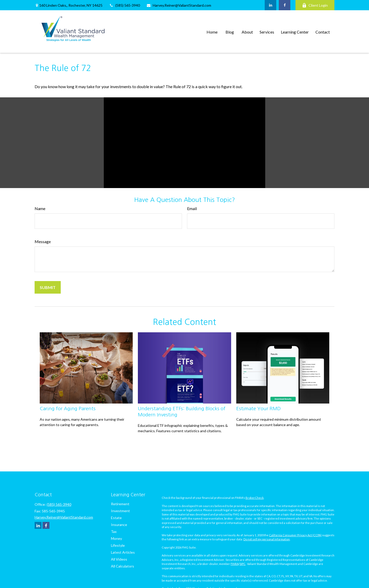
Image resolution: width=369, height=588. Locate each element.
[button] (212, 31)
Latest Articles (123, 552)
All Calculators (122, 566)
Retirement (120, 504)
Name (40, 208)
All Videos (119, 559)
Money (116, 538)
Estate (116, 518)
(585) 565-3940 (124, 5)
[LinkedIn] (270, 5)
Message (43, 241)
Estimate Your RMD (258, 409)
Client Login (315, 5)
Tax (114, 532)
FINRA (235, 564)
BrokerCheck (255, 498)
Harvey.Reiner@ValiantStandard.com (179, 5)
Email (192, 208)
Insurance (119, 525)
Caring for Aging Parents (68, 409)
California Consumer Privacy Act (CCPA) (295, 535)
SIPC (243, 564)
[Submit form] (48, 287)
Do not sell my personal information (267, 539)
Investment (120, 511)
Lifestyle (118, 545)
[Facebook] (285, 5)
